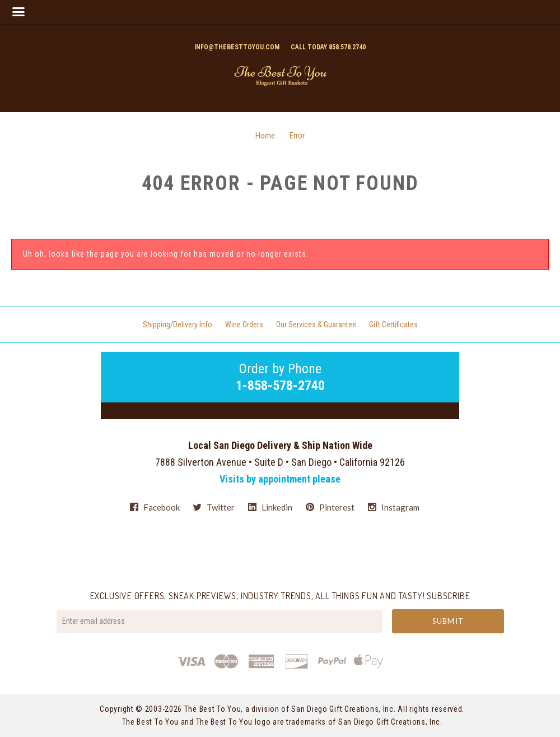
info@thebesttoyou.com (237, 47)
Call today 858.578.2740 (328, 47)
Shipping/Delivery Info (178, 325)
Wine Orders (244, 325)
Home (265, 136)
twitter (214, 507)
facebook (155, 507)
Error (297, 136)
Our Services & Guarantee (316, 325)
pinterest (330, 507)
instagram (394, 507)
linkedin (270, 507)
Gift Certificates (393, 325)
